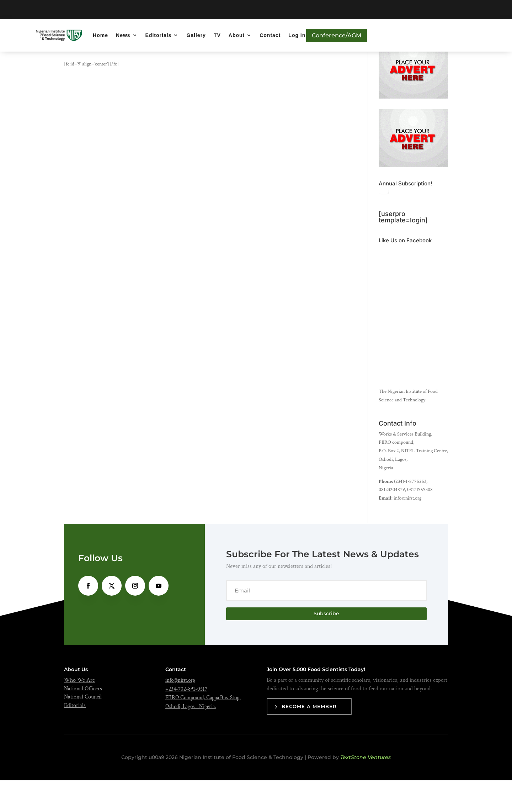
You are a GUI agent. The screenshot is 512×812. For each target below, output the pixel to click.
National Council (83, 729)
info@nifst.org (180, 712)
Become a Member (309, 738)
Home (100, 35)
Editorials (159, 35)
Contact (270, 35)
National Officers (83, 720)
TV (217, 35)
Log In (297, 35)
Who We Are (79, 712)
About (237, 35)
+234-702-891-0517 (186, 721)
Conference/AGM (337, 35)
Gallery (196, 35)
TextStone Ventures (366, 789)
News (123, 35)
